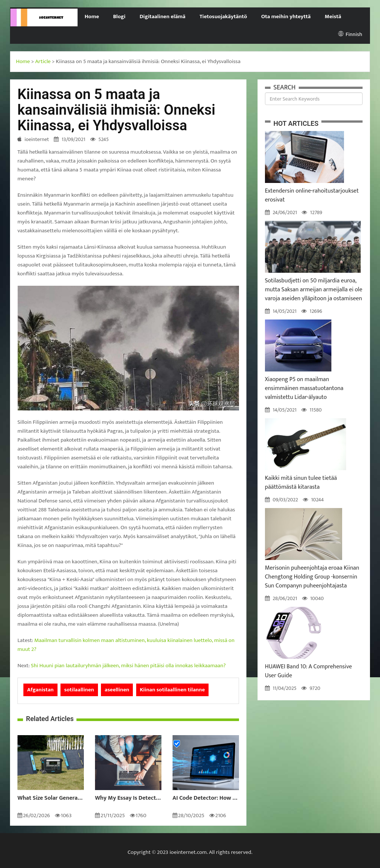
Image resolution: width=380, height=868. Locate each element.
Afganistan (40, 690)
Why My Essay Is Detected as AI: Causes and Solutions (128, 798)
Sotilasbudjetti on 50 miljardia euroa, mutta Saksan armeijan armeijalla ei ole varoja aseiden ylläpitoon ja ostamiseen (314, 290)
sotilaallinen (79, 690)
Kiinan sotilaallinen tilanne (172, 690)
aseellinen (117, 690)
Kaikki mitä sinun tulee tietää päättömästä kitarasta (301, 483)
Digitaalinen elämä (163, 17)
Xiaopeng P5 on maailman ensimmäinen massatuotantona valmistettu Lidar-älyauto (304, 388)
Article (43, 61)
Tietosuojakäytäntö (223, 17)
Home (92, 17)
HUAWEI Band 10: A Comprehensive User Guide (309, 671)
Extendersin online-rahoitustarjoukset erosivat (312, 195)
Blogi (119, 17)
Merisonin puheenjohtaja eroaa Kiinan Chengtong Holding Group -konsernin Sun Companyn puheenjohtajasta (312, 577)
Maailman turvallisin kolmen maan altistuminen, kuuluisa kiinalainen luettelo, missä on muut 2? (126, 645)
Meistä (333, 17)
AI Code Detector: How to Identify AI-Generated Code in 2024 (206, 798)
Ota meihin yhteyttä (286, 17)
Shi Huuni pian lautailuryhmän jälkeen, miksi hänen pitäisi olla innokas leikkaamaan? (128, 666)
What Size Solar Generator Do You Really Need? (51, 798)
